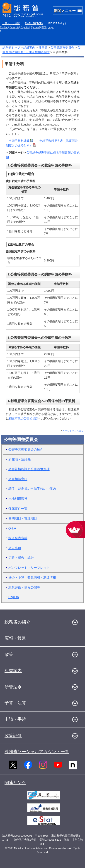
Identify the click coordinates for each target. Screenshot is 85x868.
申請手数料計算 (21, 141)
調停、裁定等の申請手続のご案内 (32, 489)
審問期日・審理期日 (23, 518)
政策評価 (13, 736)
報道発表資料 (18, 538)
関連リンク (15, 783)
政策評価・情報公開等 (24, 587)
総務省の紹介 (17, 622)
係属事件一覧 (18, 509)
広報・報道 (15, 638)
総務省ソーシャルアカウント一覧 (37, 752)
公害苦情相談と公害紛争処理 (29, 469)
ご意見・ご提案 (11, 23)
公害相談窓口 (18, 479)
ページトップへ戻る (73, 431)
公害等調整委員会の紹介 (26, 449)
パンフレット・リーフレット (29, 568)
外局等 (43, 48)
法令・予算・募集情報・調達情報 (32, 577)
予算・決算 (15, 703)
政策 (9, 654)
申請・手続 (15, 719)
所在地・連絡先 (19, 459)
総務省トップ (11, 48)
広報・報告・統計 (21, 558)
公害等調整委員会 (62, 48)
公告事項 (15, 548)
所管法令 (13, 687)
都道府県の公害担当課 (24, 419)
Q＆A (12, 528)
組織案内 (29, 48)
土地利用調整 (18, 499)
